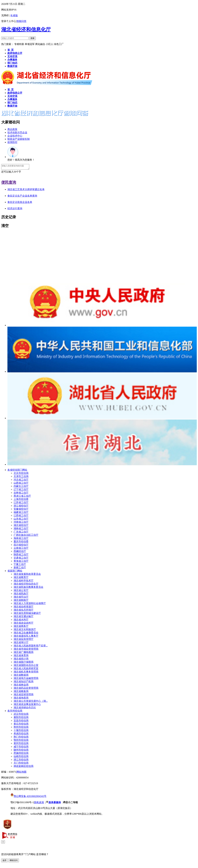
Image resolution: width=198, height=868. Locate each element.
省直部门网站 (15, 572)
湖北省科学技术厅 (24, 581)
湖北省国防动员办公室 (26, 666)
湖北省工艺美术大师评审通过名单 (26, 190)
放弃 (4, 861)
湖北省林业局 (21, 686)
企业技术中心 (15, 136)
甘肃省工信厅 (21, 559)
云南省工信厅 (21, 549)
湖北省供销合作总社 (25, 708)
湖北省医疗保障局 (24, 663)
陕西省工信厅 (21, 555)
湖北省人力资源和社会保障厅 (30, 604)
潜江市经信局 (21, 760)
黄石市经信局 (21, 725)
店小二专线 (72, 803)
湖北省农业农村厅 (24, 624)
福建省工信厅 (21, 513)
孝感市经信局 (21, 734)
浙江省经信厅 (21, 507)
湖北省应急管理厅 (24, 640)
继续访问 (14, 861)
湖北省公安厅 (21, 591)
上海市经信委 (21, 500)
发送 (4, 176)
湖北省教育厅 (21, 578)
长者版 (14, 15)
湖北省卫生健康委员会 (26, 634)
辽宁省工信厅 (21, 490)
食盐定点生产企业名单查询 (22, 197)
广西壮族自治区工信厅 (26, 536)
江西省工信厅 (21, 516)
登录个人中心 (9, 21)
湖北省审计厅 (21, 643)
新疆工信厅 (20, 568)
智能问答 (22, 21)
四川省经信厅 (21, 546)
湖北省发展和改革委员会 (27, 575)
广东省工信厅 (21, 533)
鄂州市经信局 (21, 741)
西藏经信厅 (20, 552)
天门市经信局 (21, 764)
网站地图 (22, 773)
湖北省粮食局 (21, 692)
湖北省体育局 (21, 656)
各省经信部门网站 (17, 471)
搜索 (32, 38)
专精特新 (19, 44)
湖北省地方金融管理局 (26, 679)
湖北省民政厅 (21, 594)
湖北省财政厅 (21, 601)
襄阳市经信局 (21, 718)
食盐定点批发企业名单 (20, 203)
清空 (5, 227)
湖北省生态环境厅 (24, 611)
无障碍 (5, 15)
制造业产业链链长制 (19, 139)
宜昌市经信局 (21, 721)
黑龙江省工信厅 (22, 497)
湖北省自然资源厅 (24, 607)
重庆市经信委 (21, 542)
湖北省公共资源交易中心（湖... (31, 702)
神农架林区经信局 (24, 767)
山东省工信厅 (21, 520)
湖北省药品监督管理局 (26, 689)
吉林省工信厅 (21, 494)
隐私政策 (39, 803)
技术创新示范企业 (17, 132)
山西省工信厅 (21, 484)
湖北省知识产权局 (24, 682)
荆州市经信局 (21, 728)
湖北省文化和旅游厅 (25, 630)
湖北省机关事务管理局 (26, 673)
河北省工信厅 (21, 481)
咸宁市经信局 (21, 747)
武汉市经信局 (21, 715)
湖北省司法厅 (21, 598)
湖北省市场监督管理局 (26, 650)
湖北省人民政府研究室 (26, 669)
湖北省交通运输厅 (24, 617)
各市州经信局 (15, 712)
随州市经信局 (21, 751)
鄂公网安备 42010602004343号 (28, 797)
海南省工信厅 (21, 539)
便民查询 (9, 183)
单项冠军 (30, 44)
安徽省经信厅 (21, 510)
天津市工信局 (21, 477)
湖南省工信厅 (21, 529)
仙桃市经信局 (21, 757)
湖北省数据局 (21, 676)
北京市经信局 (21, 474)
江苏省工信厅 (21, 503)
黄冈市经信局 (21, 744)
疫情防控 (12, 142)
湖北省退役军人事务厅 (26, 637)
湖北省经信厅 (21, 526)
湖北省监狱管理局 (24, 695)
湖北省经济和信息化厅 (26, 29)
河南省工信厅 (21, 523)
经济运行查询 (15, 209)
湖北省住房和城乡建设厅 (27, 614)
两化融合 (41, 44)
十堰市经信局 (21, 731)
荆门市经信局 (21, 738)
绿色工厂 (59, 44)
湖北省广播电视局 (24, 653)
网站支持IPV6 (9, 10)
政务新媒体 (55, 803)
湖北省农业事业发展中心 (27, 705)
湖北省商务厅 (21, 627)
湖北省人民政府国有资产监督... (31, 647)
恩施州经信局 (21, 754)
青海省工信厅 (21, 562)
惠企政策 (12, 129)
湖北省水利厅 (21, 620)
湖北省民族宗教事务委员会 (28, 588)
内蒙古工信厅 (21, 487)
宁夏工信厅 (20, 565)
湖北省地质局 (21, 699)
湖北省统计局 (21, 660)
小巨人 (50, 44)
